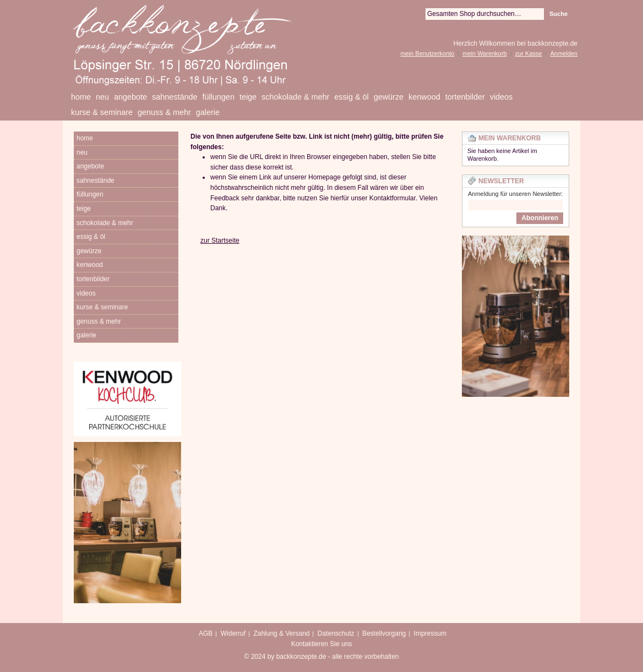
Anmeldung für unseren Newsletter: (515, 194)
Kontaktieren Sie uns (322, 644)
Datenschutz (336, 633)
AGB (206, 633)
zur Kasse (529, 53)
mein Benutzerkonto (427, 53)
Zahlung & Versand (281, 633)
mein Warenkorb (484, 53)
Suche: (419, 14)
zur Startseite (220, 241)
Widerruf (233, 633)
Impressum (430, 633)
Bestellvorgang (384, 633)
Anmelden (564, 53)
